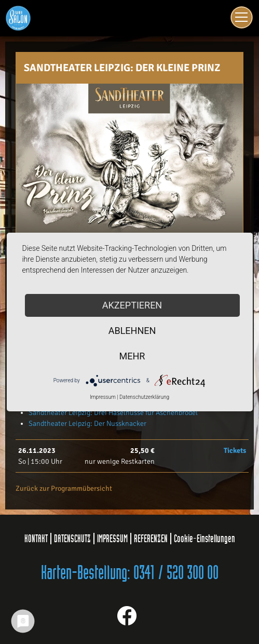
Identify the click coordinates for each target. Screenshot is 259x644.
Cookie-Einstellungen (205, 539)
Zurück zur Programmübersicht (64, 488)
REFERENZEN (151, 539)
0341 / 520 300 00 (176, 573)
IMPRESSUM (112, 539)
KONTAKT (36, 539)
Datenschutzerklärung (144, 397)
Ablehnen (132, 331)
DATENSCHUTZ (72, 539)
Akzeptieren (132, 305)
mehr (132, 356)
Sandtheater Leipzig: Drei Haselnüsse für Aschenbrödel (113, 413)
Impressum (103, 397)
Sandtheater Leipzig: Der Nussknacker (87, 424)
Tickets (235, 451)
